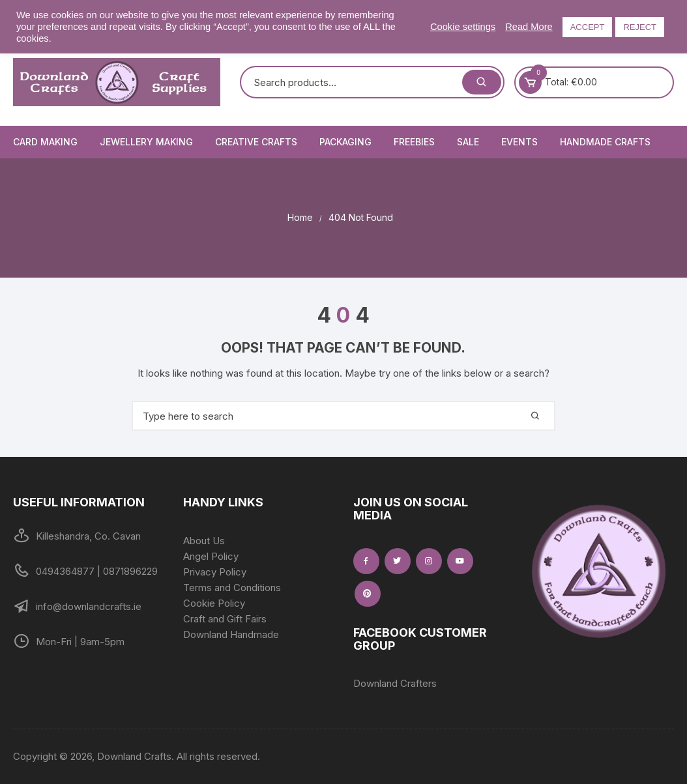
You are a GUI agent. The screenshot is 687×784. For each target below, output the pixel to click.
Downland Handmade (231, 634)
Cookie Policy (214, 603)
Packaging (345, 142)
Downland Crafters (395, 683)
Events (519, 142)
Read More (529, 27)
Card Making (45, 142)
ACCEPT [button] (588, 27)
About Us (204, 541)
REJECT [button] (640, 27)
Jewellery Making (146, 142)
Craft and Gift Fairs (225, 619)
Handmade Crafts (605, 142)
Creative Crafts (256, 142)
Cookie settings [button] (463, 27)
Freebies (414, 142)
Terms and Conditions (232, 588)
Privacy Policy (215, 572)
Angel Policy (211, 556)
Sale (468, 142)
